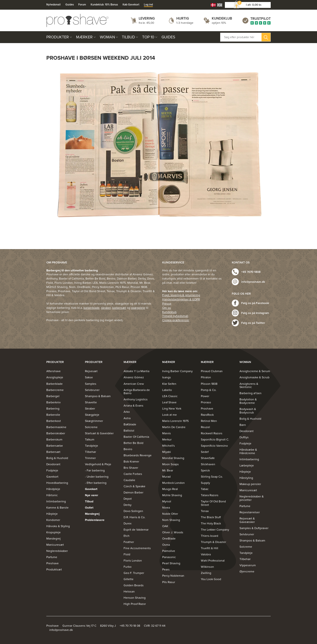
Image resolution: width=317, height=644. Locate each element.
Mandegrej (53, 539)
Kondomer (53, 520)
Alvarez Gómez (134, 377)
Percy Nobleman (173, 576)
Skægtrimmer (94, 421)
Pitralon (206, 377)
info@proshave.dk (253, 282)
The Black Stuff (211, 517)
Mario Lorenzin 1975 (175, 421)
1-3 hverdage (185, 23)
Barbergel (53, 396)
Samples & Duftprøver (254, 528)
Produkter (58, 37)
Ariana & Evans (133, 406)
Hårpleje (52, 514)
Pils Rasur (169, 582)
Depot (128, 499)
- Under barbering (97, 477)
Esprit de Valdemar (136, 530)
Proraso (206, 402)
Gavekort (52, 477)
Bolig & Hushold (57, 458)
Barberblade (54, 384)
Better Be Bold (133, 443)
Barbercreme (55, 390)
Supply (205, 483)
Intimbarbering (56, 501)
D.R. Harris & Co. (134, 517)
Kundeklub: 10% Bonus (104, 5)
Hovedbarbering (57, 483)
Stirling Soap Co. (212, 477)
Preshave (53, 563)
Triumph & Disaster (213, 542)
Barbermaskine (56, 427)
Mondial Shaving (173, 458)
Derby (128, 505)
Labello (167, 390)
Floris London (133, 561)
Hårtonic (52, 495)
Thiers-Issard (210, 536)
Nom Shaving (171, 520)
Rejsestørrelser (250, 512)
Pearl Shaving (171, 563)
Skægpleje (92, 415)
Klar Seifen (169, 384)
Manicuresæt (55, 545)
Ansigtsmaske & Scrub (254, 377)
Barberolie (53, 415)
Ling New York (172, 409)
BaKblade (130, 424)
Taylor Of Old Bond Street (213, 503)
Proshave (207, 409)
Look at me (170, 415)
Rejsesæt (91, 371)
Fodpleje (52, 470)
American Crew (134, 384)
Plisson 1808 (209, 384)
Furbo (128, 567)
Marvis (167, 433)
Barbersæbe (55, 446)
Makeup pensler (250, 484)
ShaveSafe (208, 458)
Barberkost (54, 421)
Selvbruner (92, 390)
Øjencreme (247, 571)
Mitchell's (169, 446)
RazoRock (207, 415)
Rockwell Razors (212, 433)
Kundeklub (222, 18)
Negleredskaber (57, 551)
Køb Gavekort (131, 5)
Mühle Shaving (172, 495)
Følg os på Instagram (255, 313)
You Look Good (211, 579)
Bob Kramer (131, 462)
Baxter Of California (136, 437)
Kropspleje (53, 532)
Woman (107, 37)
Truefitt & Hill (210, 548)
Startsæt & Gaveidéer (99, 433)
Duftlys (244, 437)
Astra (127, 418)
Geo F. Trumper (134, 573)
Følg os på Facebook (255, 303)
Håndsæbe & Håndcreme (248, 451)
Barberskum (54, 439)
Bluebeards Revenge (138, 455)
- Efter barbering (96, 483)
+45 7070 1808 (251, 272)
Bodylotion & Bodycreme (248, 401)
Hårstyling (246, 478)
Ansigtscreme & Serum (255, 371)
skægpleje (138, 308)
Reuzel (205, 427)
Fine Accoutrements (137, 548)
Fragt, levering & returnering (181, 295)
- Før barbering (95, 470)
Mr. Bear (168, 470)
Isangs (167, 377)
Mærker (84, 37)
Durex (128, 523)
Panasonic (169, 557)
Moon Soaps (171, 464)
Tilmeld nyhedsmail (175, 316)
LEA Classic (170, 396)
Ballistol (129, 431)
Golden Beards (134, 585)
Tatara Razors (210, 495)
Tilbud (128, 37)
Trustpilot (261, 19)
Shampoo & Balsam (98, 396)
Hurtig (183, 18)
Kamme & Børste (57, 508)
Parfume (52, 557)
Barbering (53, 409)
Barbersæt (53, 452)
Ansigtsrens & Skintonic (249, 386)
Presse (167, 304)
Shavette (91, 402)
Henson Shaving (135, 598)
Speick (205, 470)
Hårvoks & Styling (58, 526)
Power (205, 396)
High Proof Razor (135, 604)
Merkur (167, 439)
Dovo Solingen (133, 511)
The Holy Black (211, 523)
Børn (243, 425)
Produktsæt (54, 569)
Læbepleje (247, 465)
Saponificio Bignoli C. (215, 439)
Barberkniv (53, 402)
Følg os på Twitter (253, 323)
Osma (166, 545)
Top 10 (148, 37)
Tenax (205, 511)
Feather (129, 542)
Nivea (166, 508)
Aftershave (53, 371)
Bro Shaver (131, 468)
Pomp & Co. (209, 390)
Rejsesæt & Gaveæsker (247, 520)
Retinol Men (209, 421)
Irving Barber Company (177, 371)
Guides (70, 5)
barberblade (92, 308)
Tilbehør (91, 452)
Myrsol (167, 501)
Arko (127, 412)
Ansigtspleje (55, 377)
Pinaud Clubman (212, 371)
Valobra (206, 554)
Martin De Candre (174, 427)
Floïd (127, 554)
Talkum (90, 439)
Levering (147, 18)
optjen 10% (219, 23)
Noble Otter (170, 514)
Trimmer (90, 458)
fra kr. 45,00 (146, 23)
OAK (165, 526)
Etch (127, 536)
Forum (82, 5)
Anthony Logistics (136, 399)
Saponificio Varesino (214, 446)
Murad (166, 477)
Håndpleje (53, 489)
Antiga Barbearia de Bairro (137, 392)
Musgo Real (170, 489)
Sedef (205, 452)
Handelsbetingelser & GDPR (181, 299)
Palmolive (169, 551)
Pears (166, 569)
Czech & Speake (134, 486)
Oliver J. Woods (173, 532)
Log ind (148, 5)
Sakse (89, 377)
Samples (91, 384)
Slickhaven (208, 464)
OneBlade (169, 539)
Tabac (205, 489)
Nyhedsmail (53, 5)
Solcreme (91, 427)
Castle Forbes (133, 474)
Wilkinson (207, 567)
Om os (167, 308)
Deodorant (53, 464)
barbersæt (119, 308)
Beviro (128, 449)
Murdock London (173, 483)
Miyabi (167, 452)
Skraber (90, 409)
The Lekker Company (215, 530)
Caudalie (129, 480)
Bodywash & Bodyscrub (248, 411)
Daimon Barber (133, 492)
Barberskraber (56, 433)
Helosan (129, 592)
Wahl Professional (213, 561)
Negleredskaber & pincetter (252, 498)
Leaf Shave (169, 402)
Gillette (129, 579)
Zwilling (206, 573)
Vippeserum (248, 565)
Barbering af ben (251, 393)
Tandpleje (92, 446)
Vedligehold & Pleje (98, 464)
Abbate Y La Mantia (136, 371)
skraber (106, 308)
